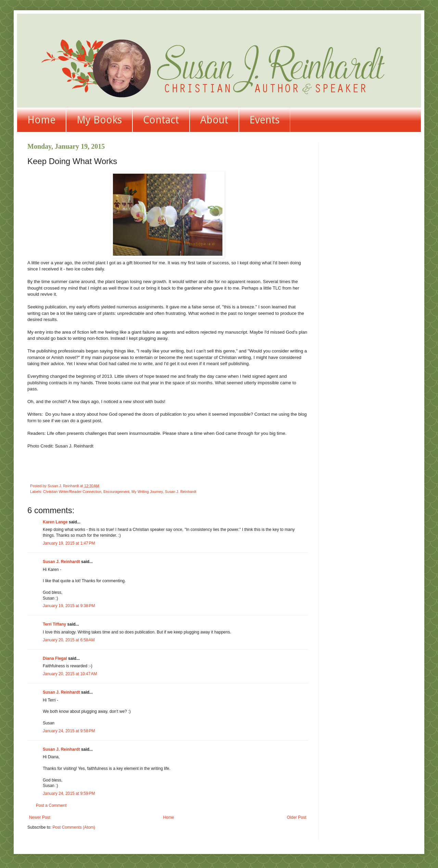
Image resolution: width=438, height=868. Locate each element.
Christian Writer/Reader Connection (72, 492)
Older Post (297, 817)
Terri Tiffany (54, 624)
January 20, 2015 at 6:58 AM (69, 640)
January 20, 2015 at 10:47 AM (70, 674)
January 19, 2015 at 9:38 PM (69, 606)
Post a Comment (51, 805)
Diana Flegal (55, 658)
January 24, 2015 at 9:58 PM (69, 731)
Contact (161, 120)
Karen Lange (55, 522)
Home (41, 120)
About (214, 120)
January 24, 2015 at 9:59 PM (69, 793)
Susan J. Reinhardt (181, 492)
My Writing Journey (147, 492)
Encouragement (116, 492)
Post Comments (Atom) (74, 827)
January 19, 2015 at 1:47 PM (69, 543)
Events (265, 120)
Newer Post (40, 817)
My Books (99, 120)
